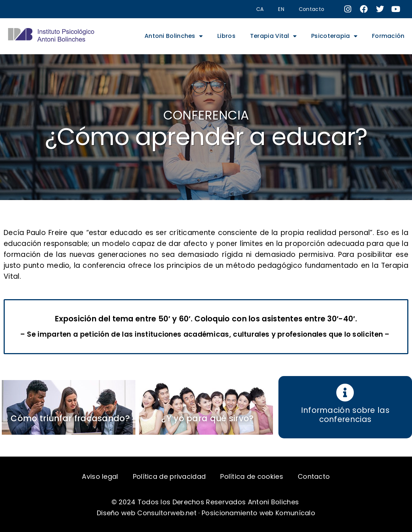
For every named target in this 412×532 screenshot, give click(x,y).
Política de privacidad (169, 476)
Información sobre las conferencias (345, 415)
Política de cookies (252, 476)
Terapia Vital (273, 36)
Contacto (312, 9)
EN (281, 9)
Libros (226, 36)
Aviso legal (100, 476)
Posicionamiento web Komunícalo (258, 513)
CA (260, 9)
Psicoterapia (334, 36)
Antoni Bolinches (174, 36)
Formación (388, 36)
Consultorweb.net (167, 513)
